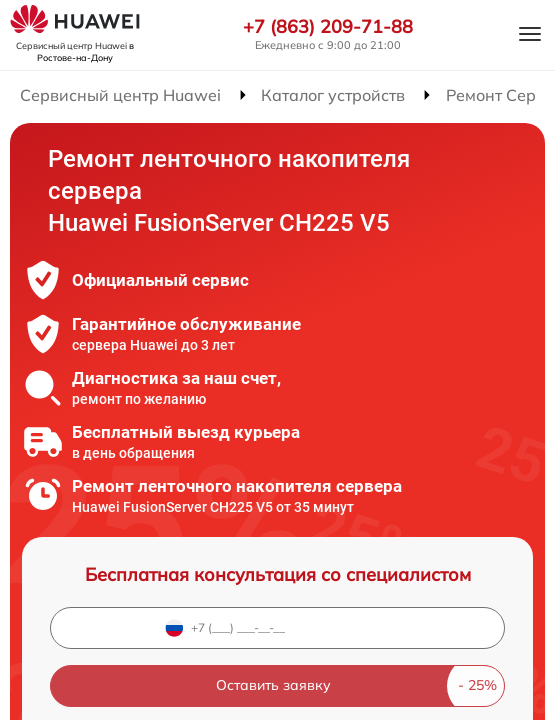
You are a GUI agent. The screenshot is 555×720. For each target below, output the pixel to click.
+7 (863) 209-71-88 (328, 27)
